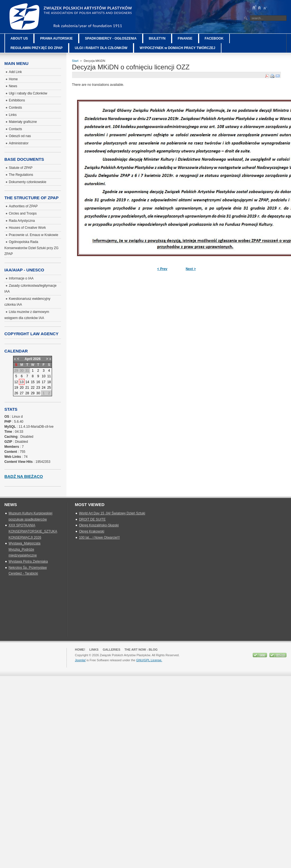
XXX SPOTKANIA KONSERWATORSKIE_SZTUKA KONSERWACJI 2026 (33, 531)
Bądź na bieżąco (24, 476)
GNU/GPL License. (149, 660)
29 (33, 393)
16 (38, 382)
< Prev (162, 269)
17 (44, 382)
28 (27, 393)
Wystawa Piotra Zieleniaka (28, 561)
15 (33, 382)
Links (94, 650)
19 (16, 388)
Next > (191, 269)
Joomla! (80, 660)
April (28, 359)
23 (38, 388)
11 (49, 376)
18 (49, 382)
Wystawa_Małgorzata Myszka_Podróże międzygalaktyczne (25, 549)
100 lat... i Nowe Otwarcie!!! (99, 538)
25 (49, 388)
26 (16, 393)
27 (22, 393)
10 (44, 376)
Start (75, 61)
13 (22, 382)
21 (27, 388)
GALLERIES (111, 650)
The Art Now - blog (141, 650)
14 (27, 382)
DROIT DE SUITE (92, 519)
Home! (80, 650)
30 (38, 393)
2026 (37, 359)
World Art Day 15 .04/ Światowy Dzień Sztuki (112, 513)
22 (33, 388)
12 (16, 382)
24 (44, 388)
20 (22, 388)
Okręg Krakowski (92, 531)
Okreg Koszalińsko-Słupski (99, 525)
